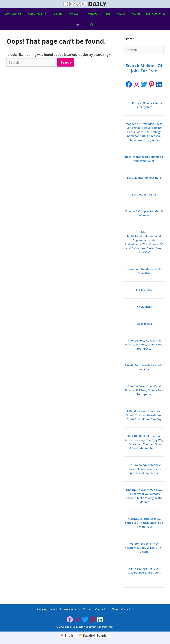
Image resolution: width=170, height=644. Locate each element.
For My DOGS (144, 307)
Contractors (102, 609)
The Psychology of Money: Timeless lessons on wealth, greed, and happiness (144, 469)
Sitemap (87, 609)
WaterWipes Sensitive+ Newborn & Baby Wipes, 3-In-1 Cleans (144, 548)
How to (121, 14)
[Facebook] (129, 84)
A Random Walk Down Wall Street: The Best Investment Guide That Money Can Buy (144, 415)
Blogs (115, 609)
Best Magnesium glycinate (144, 178)
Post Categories (156, 14)
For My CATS (144, 290)
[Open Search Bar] (92, 25)
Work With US (13, 14)
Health (136, 14)
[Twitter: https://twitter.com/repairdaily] (144, 84)
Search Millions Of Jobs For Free (144, 68)
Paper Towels (144, 324)
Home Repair (39, 14)
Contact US (127, 609)
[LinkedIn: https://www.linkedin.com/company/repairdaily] (159, 84)
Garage (58, 14)
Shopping (42, 609)
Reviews (77, 14)
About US (56, 609)
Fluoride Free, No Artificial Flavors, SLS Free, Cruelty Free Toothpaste (144, 345)
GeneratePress (105, 627)
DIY (108, 14)
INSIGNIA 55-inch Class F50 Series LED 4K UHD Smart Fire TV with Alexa (144, 523)
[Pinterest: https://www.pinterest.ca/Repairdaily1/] (152, 84)
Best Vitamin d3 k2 (144, 194)
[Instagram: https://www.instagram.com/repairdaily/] (136, 84)
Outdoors (94, 14)
